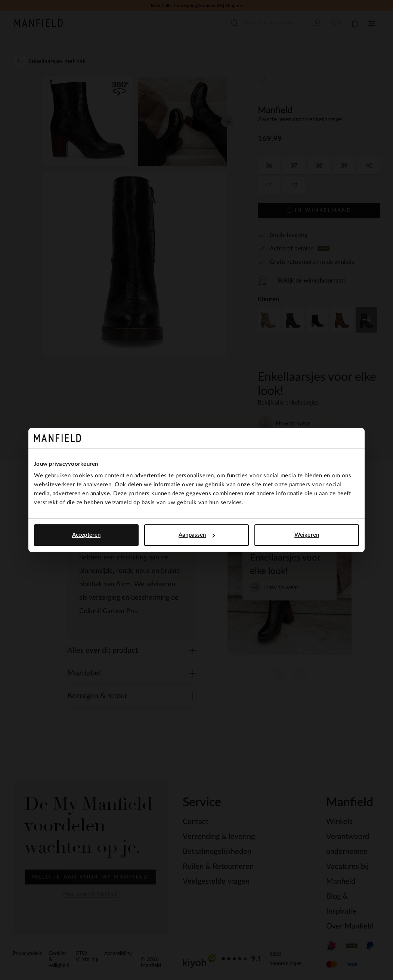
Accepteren (86, 535)
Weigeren (307, 535)
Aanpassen (197, 535)
